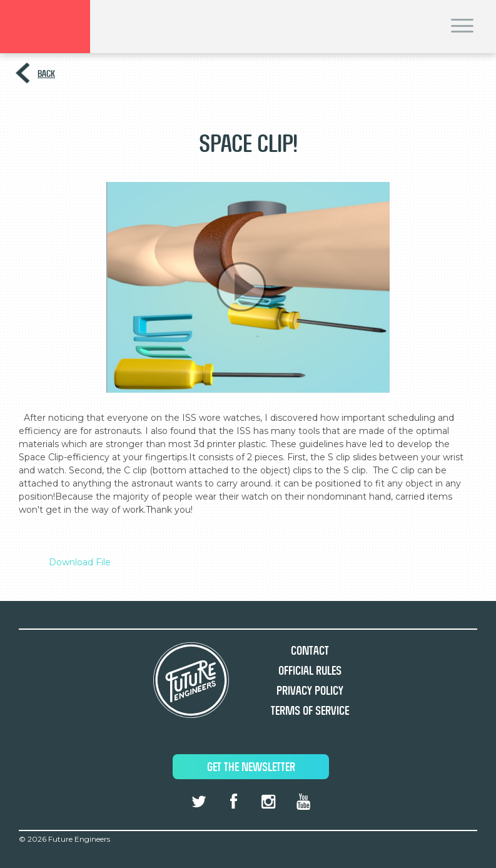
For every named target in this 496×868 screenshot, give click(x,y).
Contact (310, 651)
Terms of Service (310, 711)
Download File (80, 562)
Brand (45, 27)
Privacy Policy (310, 691)
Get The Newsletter (251, 767)
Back (46, 73)
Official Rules (310, 671)
